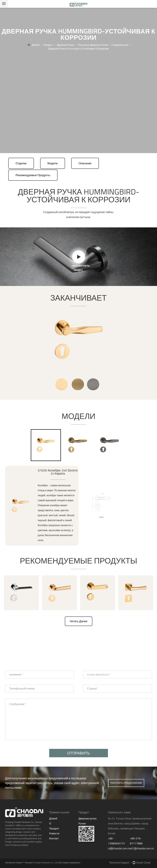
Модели (53, 163)
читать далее (78, 621)
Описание (85, 163)
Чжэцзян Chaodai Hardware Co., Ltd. (41, 862)
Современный (120, 45)
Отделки (21, 163)
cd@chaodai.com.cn (119, 848)
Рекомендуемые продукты (33, 175)
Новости (54, 833)
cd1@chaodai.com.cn (142, 848)
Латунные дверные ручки (93, 45)
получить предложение (126, 783)
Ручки (82, 823)
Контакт (54, 838)
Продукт (48, 45)
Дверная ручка (66, 45)
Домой (36, 45)
